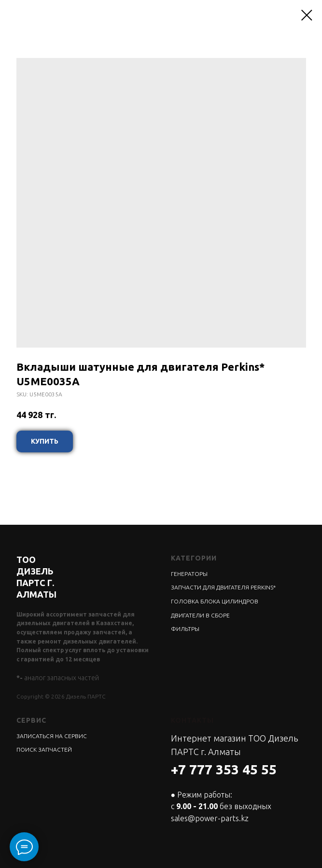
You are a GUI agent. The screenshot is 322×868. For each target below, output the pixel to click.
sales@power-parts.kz (210, 818)
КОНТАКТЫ (192, 720)
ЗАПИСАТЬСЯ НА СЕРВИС (52, 736)
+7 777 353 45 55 (224, 769)
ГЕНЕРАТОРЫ (189, 574)
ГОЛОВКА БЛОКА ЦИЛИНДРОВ (215, 601)
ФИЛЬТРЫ (185, 629)
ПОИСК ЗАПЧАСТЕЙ (44, 749)
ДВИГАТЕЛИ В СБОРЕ (200, 615)
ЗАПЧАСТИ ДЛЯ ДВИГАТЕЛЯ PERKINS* (223, 587)
